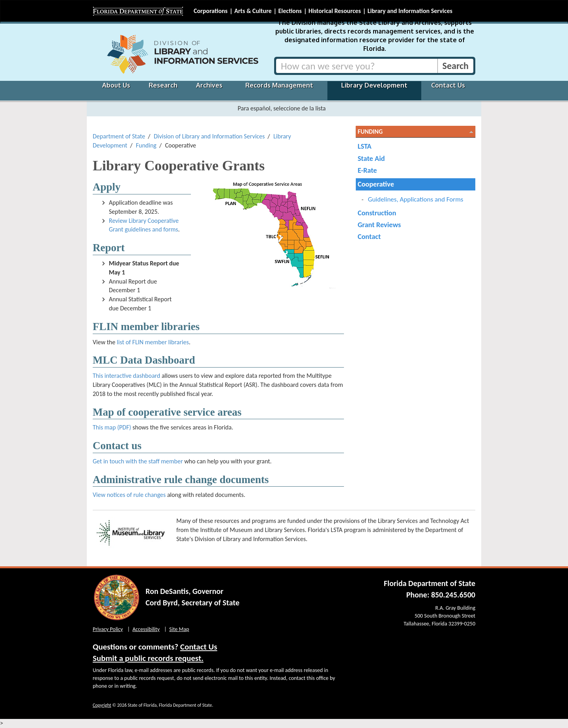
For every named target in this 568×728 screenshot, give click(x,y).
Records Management (279, 85)
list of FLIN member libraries (153, 342)
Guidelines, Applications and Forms (416, 199)
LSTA (365, 146)
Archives (209, 85)
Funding (146, 145)
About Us (116, 85)
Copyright (102, 705)
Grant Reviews (379, 225)
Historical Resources (335, 11)
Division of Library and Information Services (209, 136)
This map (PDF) (112, 427)
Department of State (119, 136)
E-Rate (367, 170)
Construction (377, 213)
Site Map (179, 629)
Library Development (374, 85)
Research (163, 85)
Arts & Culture (253, 11)
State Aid (371, 158)
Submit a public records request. (148, 658)
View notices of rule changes (129, 495)
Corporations (211, 11)
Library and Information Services (410, 11)
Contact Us (448, 85)
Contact (369, 236)
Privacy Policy (108, 629)
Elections (290, 11)
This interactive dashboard (126, 376)
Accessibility (146, 629)
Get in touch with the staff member (138, 461)
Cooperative (376, 184)
